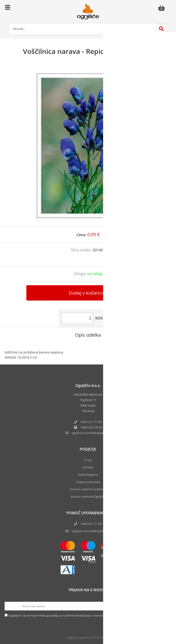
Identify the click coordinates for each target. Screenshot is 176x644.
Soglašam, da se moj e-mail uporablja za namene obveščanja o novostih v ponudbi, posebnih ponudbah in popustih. (87, 615)
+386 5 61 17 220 (91, 422)
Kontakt (88, 467)
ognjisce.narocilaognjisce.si (91, 433)
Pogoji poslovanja (88, 482)
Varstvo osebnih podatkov (88, 489)
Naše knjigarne (88, 475)
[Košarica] (163, 8)
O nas (88, 460)
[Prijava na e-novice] (167, 606)
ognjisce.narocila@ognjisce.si (91, 531)
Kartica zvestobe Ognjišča (88, 496)
